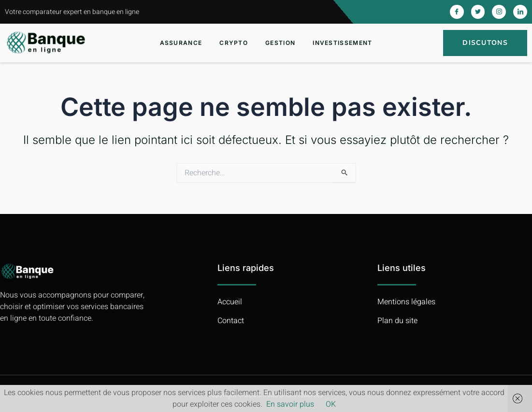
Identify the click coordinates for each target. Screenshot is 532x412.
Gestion (280, 43)
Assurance (181, 43)
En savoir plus (290, 404)
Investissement (342, 43)
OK (331, 404)
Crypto (234, 43)
